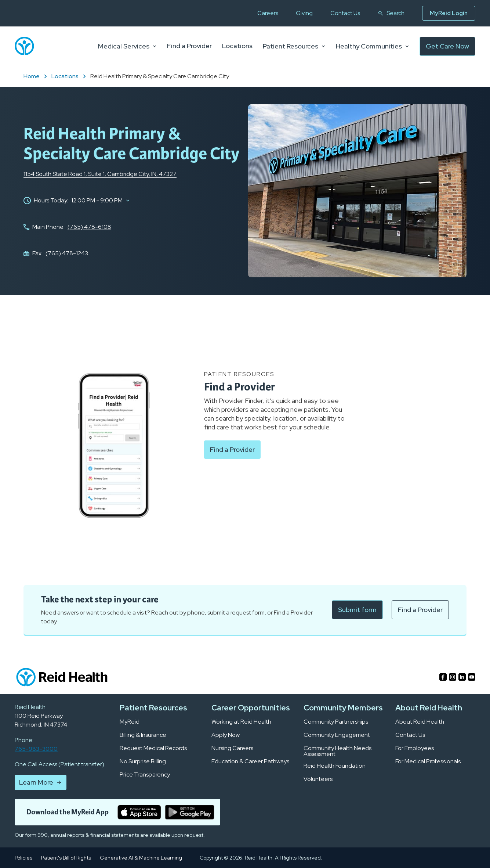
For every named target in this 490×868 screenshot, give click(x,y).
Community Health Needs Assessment (337, 751)
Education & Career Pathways (250, 761)
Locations (69, 76)
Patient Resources (294, 46)
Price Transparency (145, 775)
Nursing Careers (232, 748)
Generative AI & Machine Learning (141, 858)
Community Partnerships (336, 722)
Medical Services (127, 46)
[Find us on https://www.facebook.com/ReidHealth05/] (443, 677)
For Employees (415, 748)
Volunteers (318, 779)
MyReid (130, 722)
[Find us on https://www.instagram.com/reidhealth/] (453, 677)
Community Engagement (337, 735)
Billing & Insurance (143, 735)
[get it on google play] (190, 812)
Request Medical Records (153, 748)
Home (36, 76)
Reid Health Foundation (335, 766)
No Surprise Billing (143, 761)
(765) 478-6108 (89, 227)
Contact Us (345, 13)
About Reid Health (420, 722)
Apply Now (226, 735)
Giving (304, 13)
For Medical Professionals (428, 761)
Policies (23, 858)
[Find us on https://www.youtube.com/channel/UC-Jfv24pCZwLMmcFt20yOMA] (472, 677)
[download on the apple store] (139, 812)
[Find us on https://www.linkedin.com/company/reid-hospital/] (462, 677)
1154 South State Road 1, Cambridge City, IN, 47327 (100, 174)
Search (391, 13)
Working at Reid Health (241, 722)
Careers (268, 13)
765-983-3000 (36, 749)
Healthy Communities (373, 46)
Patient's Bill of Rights (66, 858)
